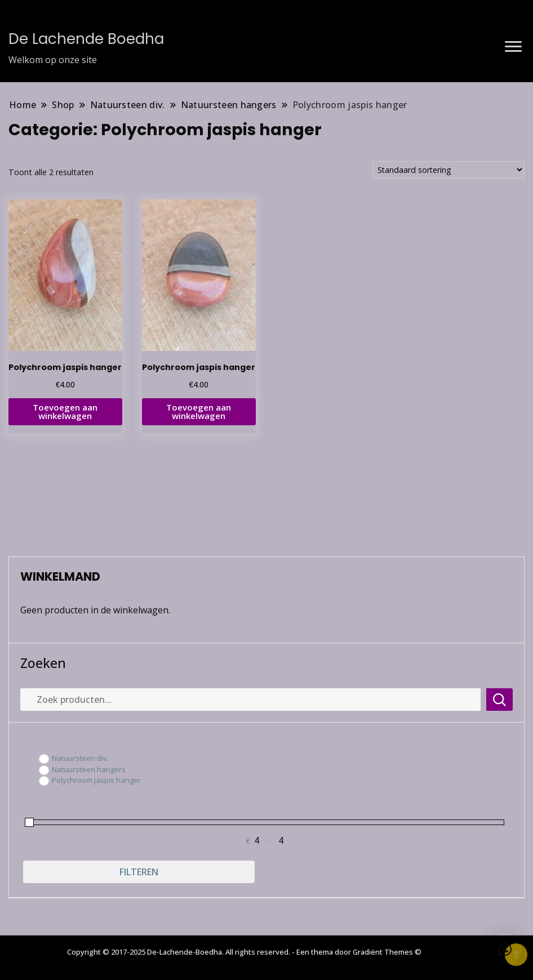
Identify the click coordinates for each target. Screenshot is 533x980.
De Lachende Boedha (86, 39)
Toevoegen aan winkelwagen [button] (65, 411)
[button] (505, 950)
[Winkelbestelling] (448, 170)
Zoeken (43, 663)
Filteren (139, 872)
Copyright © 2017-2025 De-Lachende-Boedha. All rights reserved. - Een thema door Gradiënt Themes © (244, 952)
